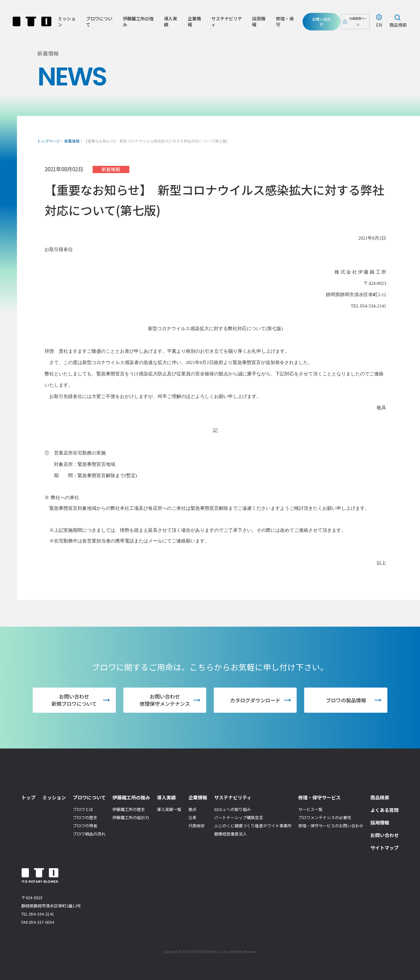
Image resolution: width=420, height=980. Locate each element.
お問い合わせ (320, 23)
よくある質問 (385, 810)
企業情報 (192, 23)
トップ (28, 797)
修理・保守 (280, 23)
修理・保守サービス (319, 797)
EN (379, 26)
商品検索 (398, 26)
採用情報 (255, 23)
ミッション (67, 23)
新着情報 (72, 141)
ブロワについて (99, 23)
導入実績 (169, 23)
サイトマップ (385, 848)
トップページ (49, 141)
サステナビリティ (224, 23)
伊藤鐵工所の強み (137, 23)
